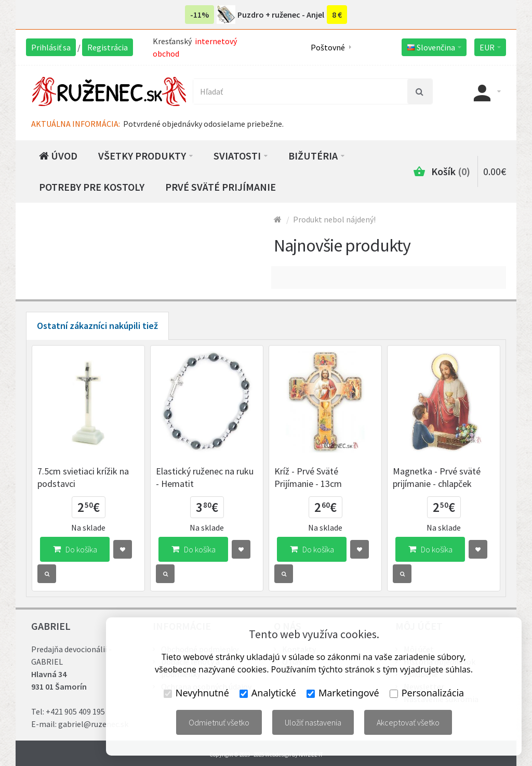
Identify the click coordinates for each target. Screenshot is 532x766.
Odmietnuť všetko (219, 722)
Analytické (268, 693)
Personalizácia (427, 693)
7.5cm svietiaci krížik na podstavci (83, 477)
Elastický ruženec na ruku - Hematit (205, 477)
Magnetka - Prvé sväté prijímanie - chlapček (437, 477)
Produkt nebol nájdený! (334, 219)
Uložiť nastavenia (313, 722)
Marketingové (343, 693)
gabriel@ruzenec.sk (93, 724)
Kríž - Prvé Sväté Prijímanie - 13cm (308, 477)
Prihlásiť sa (51, 47)
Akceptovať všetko (408, 722)
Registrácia (108, 47)
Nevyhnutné (196, 693)
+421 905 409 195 (75, 711)
